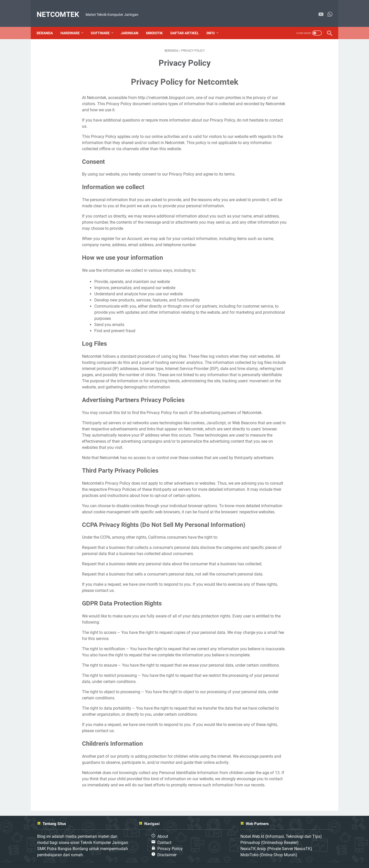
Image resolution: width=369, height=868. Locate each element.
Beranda (48, 25)
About (163, 828)
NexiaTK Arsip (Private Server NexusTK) (276, 840)
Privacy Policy (170, 840)
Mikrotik (158, 25)
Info (214, 25)
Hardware (73, 25)
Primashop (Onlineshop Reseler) (269, 834)
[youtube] (318, 10)
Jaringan (133, 25)
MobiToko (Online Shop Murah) (269, 847)
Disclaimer (167, 847)
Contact (164, 834)
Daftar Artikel (188, 25)
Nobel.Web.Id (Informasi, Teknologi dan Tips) (281, 828)
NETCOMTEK (61, 9)
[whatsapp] (327, 10)
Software (104, 25)
